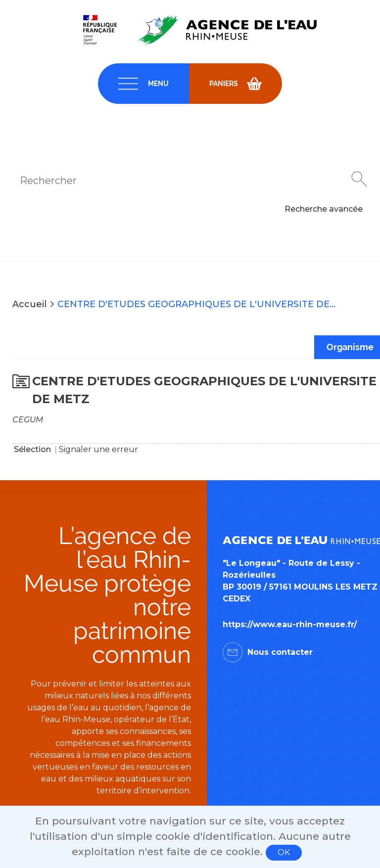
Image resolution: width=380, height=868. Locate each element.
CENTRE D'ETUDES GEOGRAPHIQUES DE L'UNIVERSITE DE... (196, 304)
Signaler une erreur (98, 449)
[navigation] (143, 84)
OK (284, 852)
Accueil (29, 304)
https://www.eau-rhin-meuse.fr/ (290, 624)
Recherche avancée (324, 209)
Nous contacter (280, 652)
